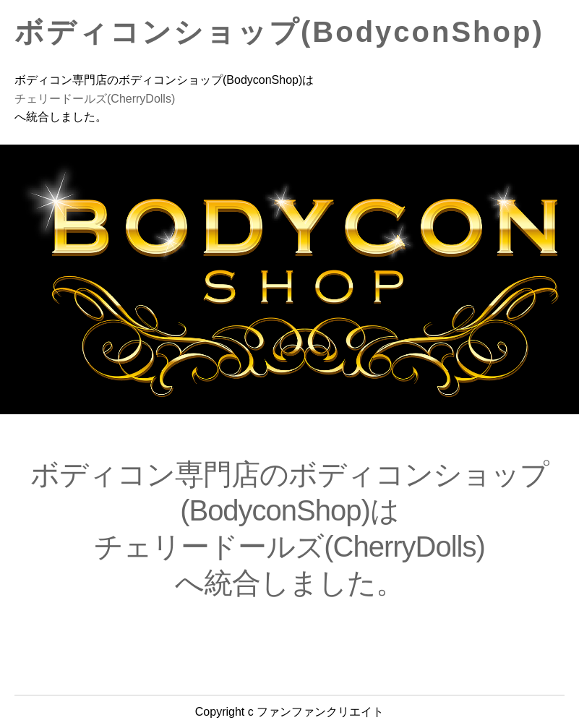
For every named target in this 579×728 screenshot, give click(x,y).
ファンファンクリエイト (320, 712)
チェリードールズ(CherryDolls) (95, 99)
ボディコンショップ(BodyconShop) (279, 32)
